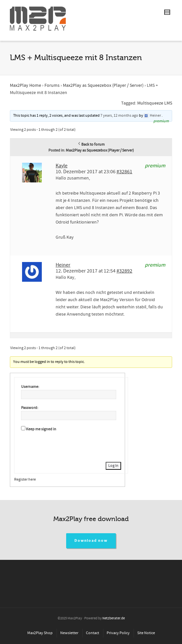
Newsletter (69, 633)
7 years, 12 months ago (119, 116)
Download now (91, 541)
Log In (113, 466)
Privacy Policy (118, 633)
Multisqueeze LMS (155, 103)
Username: (30, 387)
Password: (30, 408)
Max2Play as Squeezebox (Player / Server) (103, 85)
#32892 (124, 271)
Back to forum (91, 144)
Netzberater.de (114, 618)
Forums (52, 85)
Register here (25, 479)
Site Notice (146, 633)
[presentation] (71, 446)
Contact (92, 633)
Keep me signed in (41, 429)
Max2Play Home (26, 85)
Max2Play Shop (40, 633)
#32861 (124, 172)
